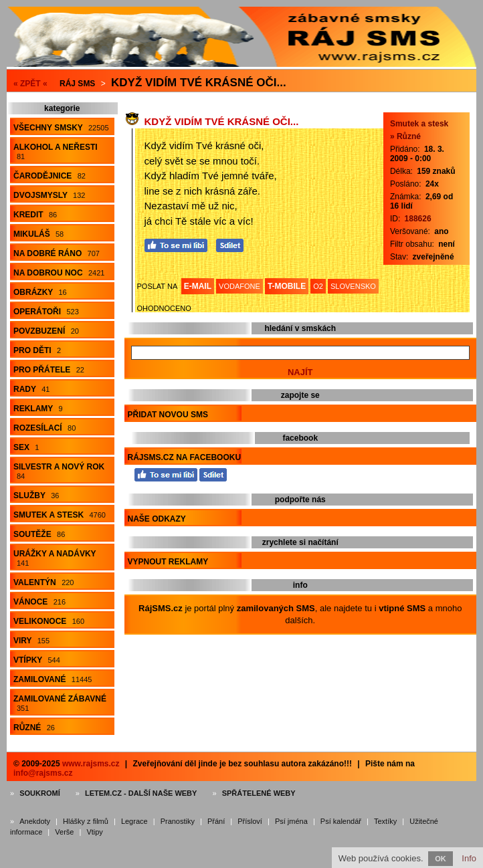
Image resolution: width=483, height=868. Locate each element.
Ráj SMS (77, 84)
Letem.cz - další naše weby (141, 793)
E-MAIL (198, 286)
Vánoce (39, 602)
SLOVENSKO (353, 286)
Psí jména (291, 821)
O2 (318, 286)
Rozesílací (44, 428)
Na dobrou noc (59, 273)
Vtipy (94, 832)
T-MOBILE (287, 286)
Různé (34, 728)
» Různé (405, 136)
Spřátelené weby (259, 793)
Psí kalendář (341, 821)
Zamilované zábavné (60, 703)
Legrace (134, 821)
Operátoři (46, 312)
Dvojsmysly (49, 195)
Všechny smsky (61, 128)
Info (469, 858)
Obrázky (40, 292)
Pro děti (37, 350)
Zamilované (53, 679)
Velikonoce (49, 621)
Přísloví (250, 821)
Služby (36, 496)
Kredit (35, 215)
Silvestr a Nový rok (59, 471)
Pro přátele (49, 370)
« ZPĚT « (30, 84)
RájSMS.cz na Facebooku (185, 457)
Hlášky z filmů (86, 821)
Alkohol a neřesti (56, 151)
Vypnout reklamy (168, 562)
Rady (31, 389)
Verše (64, 832)
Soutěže (39, 534)
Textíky (385, 821)
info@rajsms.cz (43, 773)
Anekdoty (35, 821)
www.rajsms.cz (91, 764)
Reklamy (38, 409)
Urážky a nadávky (55, 558)
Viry (31, 641)
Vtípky (37, 660)
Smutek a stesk (60, 515)
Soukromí (40, 793)
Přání (216, 821)
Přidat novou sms (168, 415)
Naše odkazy (157, 519)
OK (441, 859)
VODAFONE (239, 286)
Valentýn (43, 582)
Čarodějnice (50, 176)
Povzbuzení (46, 331)
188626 (418, 219)
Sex (26, 447)
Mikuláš (38, 234)
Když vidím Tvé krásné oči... (199, 83)
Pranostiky (178, 821)
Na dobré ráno (57, 253)
